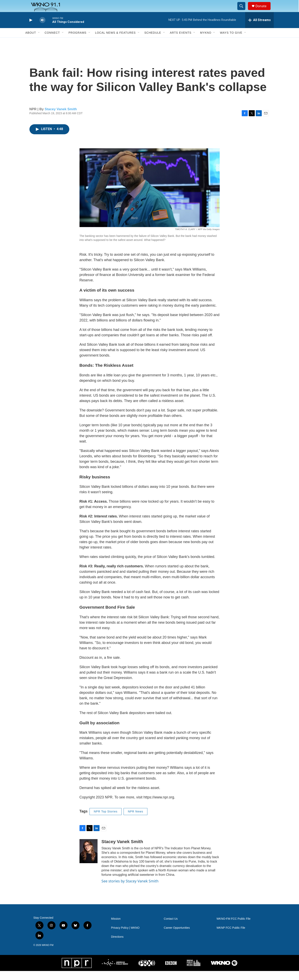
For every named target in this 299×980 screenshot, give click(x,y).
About (31, 42)
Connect (52, 42)
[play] (30, 29)
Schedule (153, 42)
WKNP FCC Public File (231, 937)
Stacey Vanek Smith (61, 118)
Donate (264, 11)
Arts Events (181, 42)
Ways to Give (231, 42)
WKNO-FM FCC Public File (234, 928)
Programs (78, 42)
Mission (116, 928)
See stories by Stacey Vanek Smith (130, 890)
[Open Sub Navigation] (39, 42)
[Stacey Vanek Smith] (89, 860)
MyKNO (206, 42)
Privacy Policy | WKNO (125, 937)
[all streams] (259, 29)
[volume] (42, 29)
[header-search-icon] (243, 11)
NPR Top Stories (106, 820)
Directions (117, 946)
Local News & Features (115, 42)
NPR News (135, 820)
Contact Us (171, 928)
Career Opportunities (177, 937)
